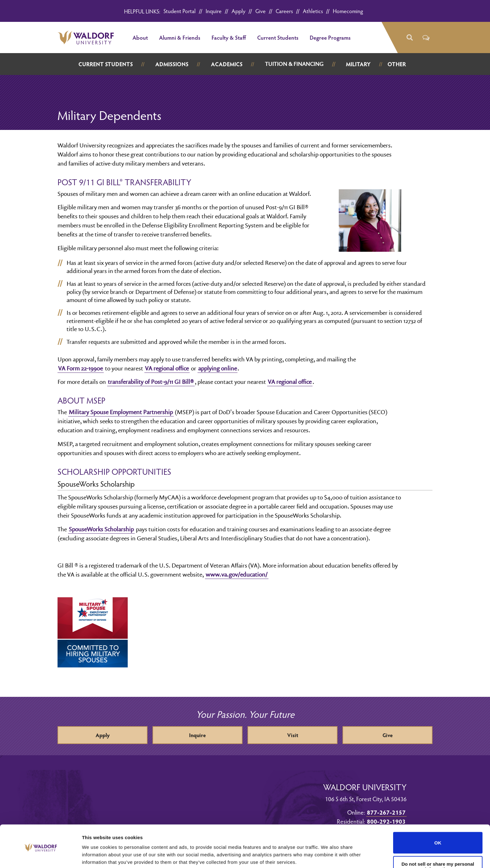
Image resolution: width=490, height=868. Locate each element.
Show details (96, 856)
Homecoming (348, 11)
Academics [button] (227, 64)
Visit (293, 735)
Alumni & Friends (180, 37)
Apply (238, 11)
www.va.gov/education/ (237, 574)
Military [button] (358, 64)
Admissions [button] (172, 64)
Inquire (214, 11)
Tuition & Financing (294, 64)
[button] (409, 38)
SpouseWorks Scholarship (101, 529)
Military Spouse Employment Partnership (121, 412)
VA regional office (167, 368)
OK (438, 819)
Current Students (278, 37)
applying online (217, 368)
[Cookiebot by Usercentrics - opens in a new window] (40, 856)
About (140, 37)
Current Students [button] (106, 64)
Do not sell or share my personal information (438, 843)
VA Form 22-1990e (80, 368)
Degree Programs (330, 37)
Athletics (313, 11)
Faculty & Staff (229, 37)
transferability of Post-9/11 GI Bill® (151, 382)
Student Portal (180, 11)
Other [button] (397, 64)
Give (260, 11)
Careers (284, 11)
